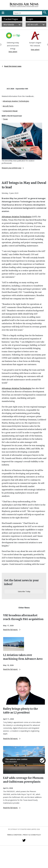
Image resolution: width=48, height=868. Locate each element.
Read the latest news (12, 66)
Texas (5, 119)
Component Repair (10, 111)
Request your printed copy (13, 168)
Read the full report (12, 630)
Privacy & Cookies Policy (32, 835)
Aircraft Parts (8, 106)
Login (30, 19)
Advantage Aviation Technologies (16, 101)
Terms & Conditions (14, 835)
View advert (13, 52)
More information (11, 762)
